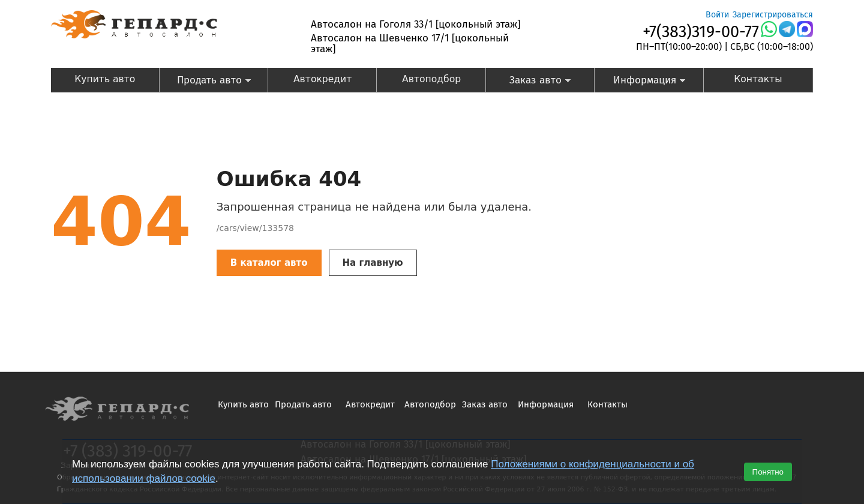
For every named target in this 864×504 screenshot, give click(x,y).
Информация (640, 81)
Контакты (758, 79)
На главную (373, 263)
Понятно (768, 472)
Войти (717, 15)
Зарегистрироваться (773, 15)
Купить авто (105, 79)
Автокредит (322, 79)
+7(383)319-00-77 (701, 32)
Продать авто (205, 81)
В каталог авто (269, 263)
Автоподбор (431, 79)
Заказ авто (529, 81)
